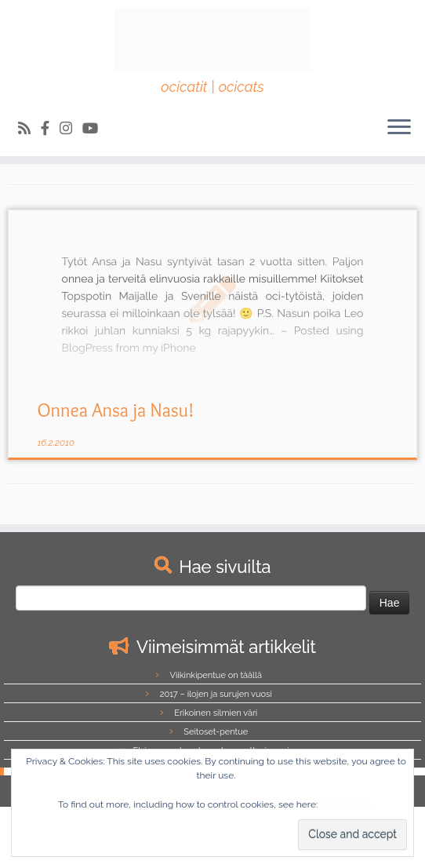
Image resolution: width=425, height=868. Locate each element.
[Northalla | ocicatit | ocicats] (212, 40)
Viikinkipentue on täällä (216, 675)
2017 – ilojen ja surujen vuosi (216, 694)
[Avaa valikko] (399, 128)
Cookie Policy (347, 805)
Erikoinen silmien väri (216, 713)
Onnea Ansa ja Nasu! (115, 410)
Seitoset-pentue (216, 732)
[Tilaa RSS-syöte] (29, 128)
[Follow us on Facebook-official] (50, 128)
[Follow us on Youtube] (95, 128)
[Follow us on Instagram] (71, 128)
